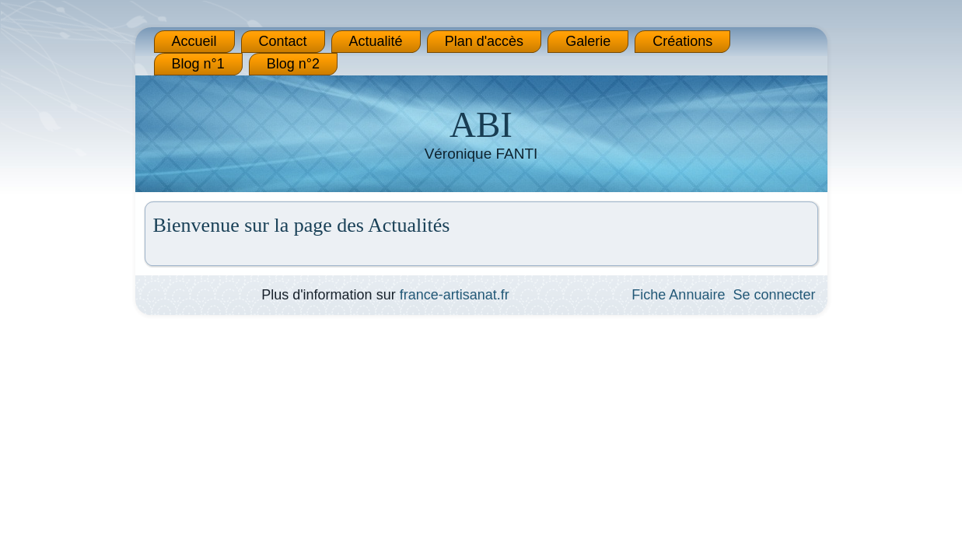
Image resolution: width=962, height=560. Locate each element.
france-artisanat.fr (455, 295)
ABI (481, 124)
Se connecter (774, 295)
